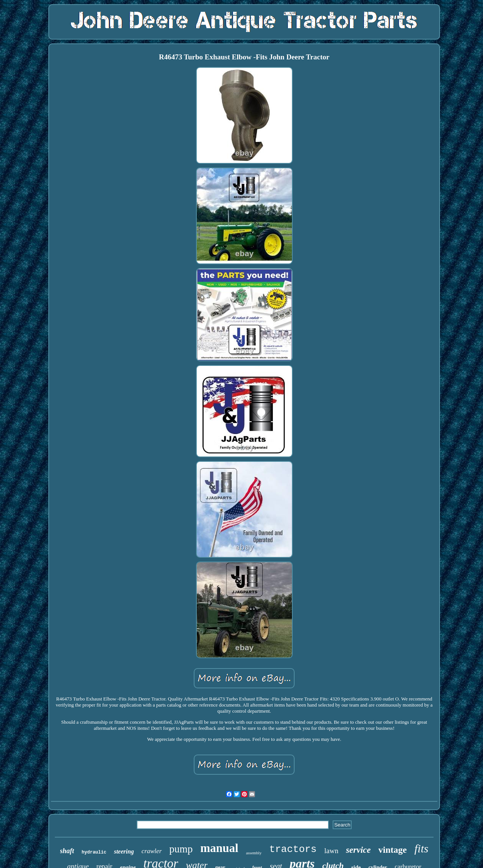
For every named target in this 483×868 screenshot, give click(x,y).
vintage (393, 850)
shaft (67, 851)
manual (219, 848)
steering (124, 851)
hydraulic (94, 852)
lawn (331, 851)
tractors (293, 849)
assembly (254, 853)
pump (181, 849)
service (358, 850)
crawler (152, 851)
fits (422, 848)
